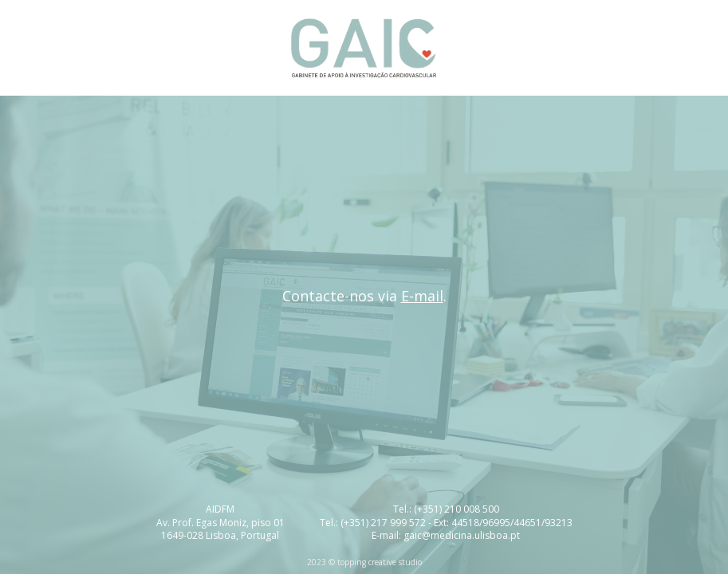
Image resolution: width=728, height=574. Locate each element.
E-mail (422, 296)
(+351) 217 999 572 (383, 523)
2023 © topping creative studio (364, 562)
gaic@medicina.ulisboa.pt (462, 535)
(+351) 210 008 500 (456, 509)
